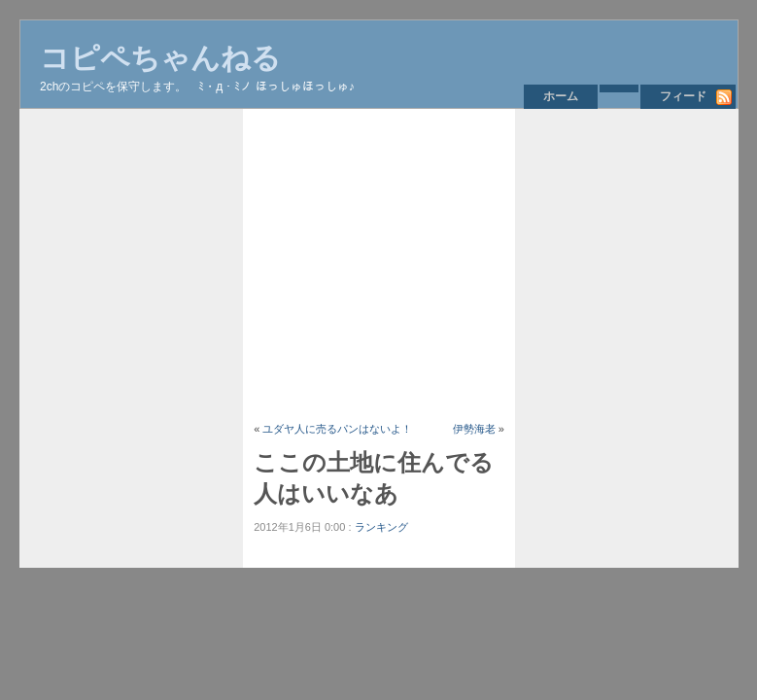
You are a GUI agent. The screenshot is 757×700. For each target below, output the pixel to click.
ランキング (381, 527)
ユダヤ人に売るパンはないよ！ (337, 429)
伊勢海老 (474, 429)
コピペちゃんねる (160, 58)
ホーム (561, 96)
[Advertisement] (499, 264)
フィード (683, 96)
